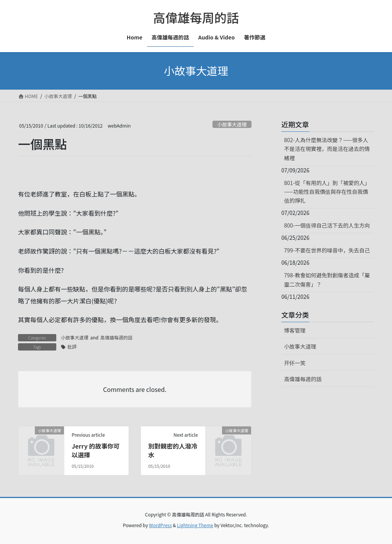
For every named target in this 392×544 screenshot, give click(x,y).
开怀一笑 (295, 363)
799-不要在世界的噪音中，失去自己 (327, 250)
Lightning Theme (195, 525)
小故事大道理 (232, 124)
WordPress (160, 525)
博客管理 (295, 330)
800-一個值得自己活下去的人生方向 (327, 225)
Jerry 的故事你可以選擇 (96, 450)
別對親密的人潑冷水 (173, 450)
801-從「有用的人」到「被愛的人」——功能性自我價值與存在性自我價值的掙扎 (327, 192)
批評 (72, 347)
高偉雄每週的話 (116, 337)
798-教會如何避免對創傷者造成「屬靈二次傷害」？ (327, 279)
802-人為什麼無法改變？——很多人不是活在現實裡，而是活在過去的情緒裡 (327, 149)
